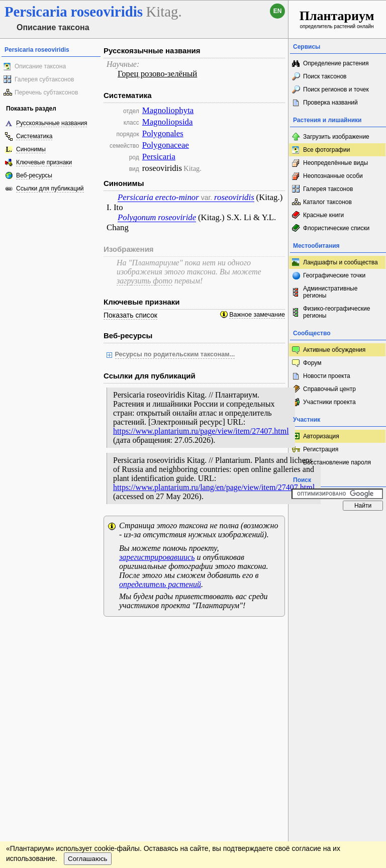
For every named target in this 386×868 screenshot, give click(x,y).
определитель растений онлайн (337, 19)
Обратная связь (77, 634)
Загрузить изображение (336, 137)
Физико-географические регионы (336, 312)
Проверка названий (330, 103)
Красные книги (323, 215)
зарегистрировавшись (157, 557)
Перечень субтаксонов (46, 92)
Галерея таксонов (328, 189)
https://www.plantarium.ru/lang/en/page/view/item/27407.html (214, 487)
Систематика (34, 136)
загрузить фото (144, 281)
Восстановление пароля (337, 462)
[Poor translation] (37, 716)
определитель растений (160, 584)
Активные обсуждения (334, 350)
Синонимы (31, 149)
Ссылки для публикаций (50, 188)
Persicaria (159, 157)
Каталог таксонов (327, 202)
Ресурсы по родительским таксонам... (175, 354)
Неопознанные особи (333, 176)
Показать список (130, 315)
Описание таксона (40, 66)
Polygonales (163, 133)
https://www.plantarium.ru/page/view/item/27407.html (201, 431)
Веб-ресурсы (34, 175)
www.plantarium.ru (337, 634)
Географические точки (334, 275)
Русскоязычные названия (52, 123)
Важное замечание (257, 315)
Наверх (273, 634)
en (278, 11)
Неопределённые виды (335, 163)
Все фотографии (326, 150)
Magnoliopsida (168, 122)
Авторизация (321, 436)
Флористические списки (336, 228)
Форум (312, 363)
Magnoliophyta (168, 110)
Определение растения (336, 63)
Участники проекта (329, 402)
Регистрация (321, 449)
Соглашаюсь (88, 663)
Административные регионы (330, 292)
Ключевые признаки (44, 162)
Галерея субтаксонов (44, 79)
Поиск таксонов (325, 76)
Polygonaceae (166, 145)
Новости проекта (327, 376)
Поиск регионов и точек (336, 89)
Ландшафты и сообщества (341, 262)
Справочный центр (329, 389)
